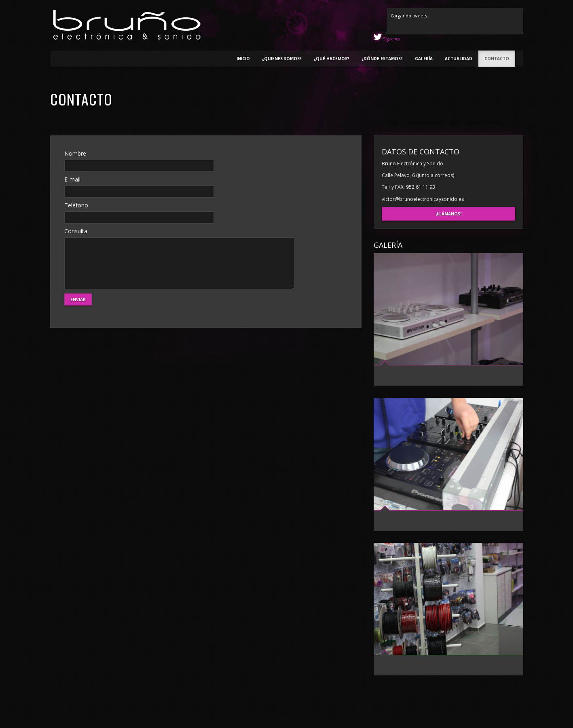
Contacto (497, 59)
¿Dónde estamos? (382, 59)
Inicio (243, 59)
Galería (424, 59)
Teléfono (76, 205)
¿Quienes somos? (282, 59)
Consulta (76, 231)
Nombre (75, 153)
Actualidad (459, 59)
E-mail (72, 179)
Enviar (78, 300)
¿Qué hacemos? (332, 59)
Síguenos (391, 39)
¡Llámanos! (448, 214)
